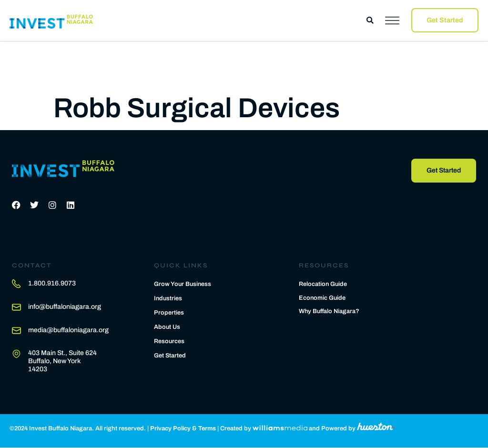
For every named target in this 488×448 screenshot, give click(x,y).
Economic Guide (323, 298)
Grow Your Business (183, 284)
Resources (169, 341)
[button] (370, 20)
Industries (168, 298)
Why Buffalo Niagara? (330, 312)
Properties (169, 313)
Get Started (170, 356)
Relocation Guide (323, 285)
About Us (167, 327)
